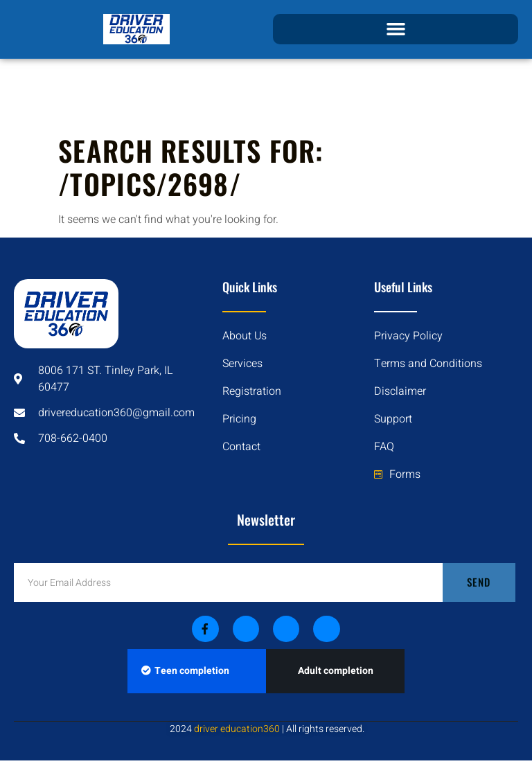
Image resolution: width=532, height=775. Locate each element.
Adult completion (336, 671)
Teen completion (185, 671)
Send (479, 582)
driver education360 (237, 729)
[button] (396, 29)
